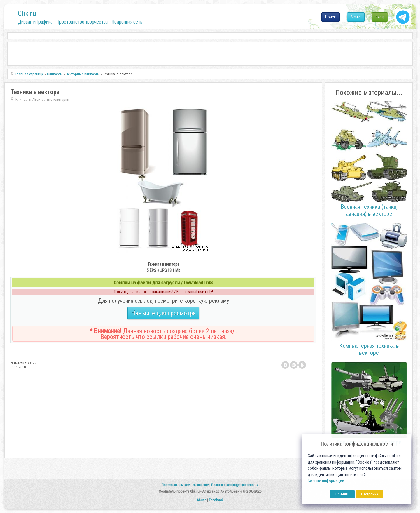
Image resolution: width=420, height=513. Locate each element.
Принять (342, 494)
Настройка (370, 494)
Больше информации (326, 481)
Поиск (331, 17)
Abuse (201, 500)
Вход (380, 17)
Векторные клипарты (52, 99)
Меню (356, 17)
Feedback (216, 500)
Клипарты (23, 99)
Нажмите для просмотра (163, 313)
